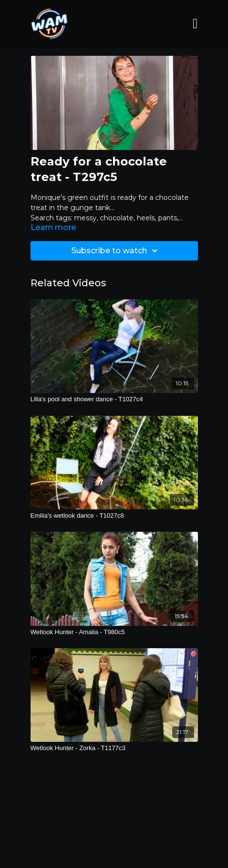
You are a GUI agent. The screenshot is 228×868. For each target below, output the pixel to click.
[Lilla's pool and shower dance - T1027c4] (114, 399)
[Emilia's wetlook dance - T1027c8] (114, 516)
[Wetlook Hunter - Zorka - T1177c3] (114, 748)
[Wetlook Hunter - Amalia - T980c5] (114, 632)
